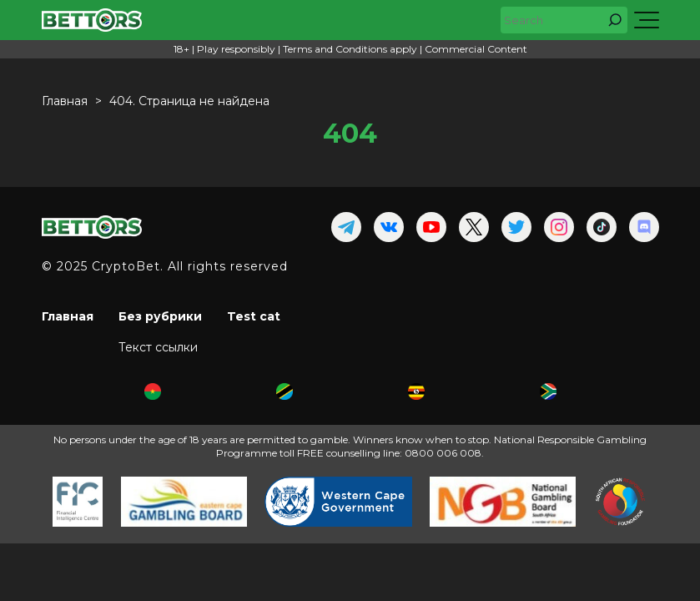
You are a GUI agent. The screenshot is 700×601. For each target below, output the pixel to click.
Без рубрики (160, 316)
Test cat (254, 316)
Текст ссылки (158, 347)
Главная (68, 316)
